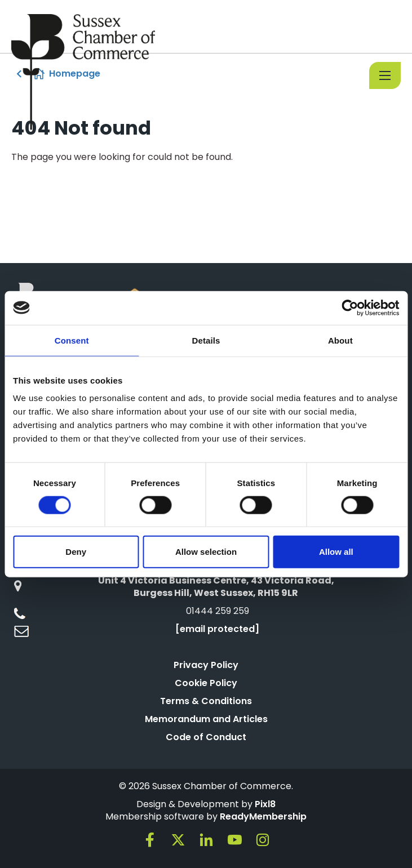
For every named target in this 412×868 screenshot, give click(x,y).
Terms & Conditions (206, 701)
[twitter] (178, 840)
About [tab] (340, 340)
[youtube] (234, 840)
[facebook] (150, 840)
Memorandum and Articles (206, 719)
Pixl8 (265, 804)
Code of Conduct (206, 737)
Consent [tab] (72, 340)
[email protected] (217, 629)
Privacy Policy (206, 665)
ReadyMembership (263, 816)
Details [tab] (206, 340)
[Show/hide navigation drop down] (385, 75)
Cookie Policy (206, 683)
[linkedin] (206, 840)
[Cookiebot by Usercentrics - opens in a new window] (350, 308)
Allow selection (206, 552)
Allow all (336, 552)
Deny (76, 552)
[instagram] (263, 840)
